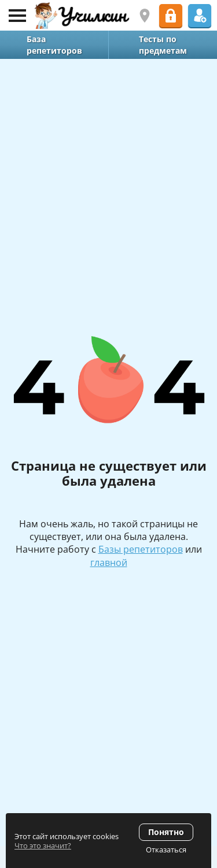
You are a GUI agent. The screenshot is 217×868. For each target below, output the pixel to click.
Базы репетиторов (141, 549)
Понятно (166, 832)
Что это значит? (43, 845)
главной (109, 562)
